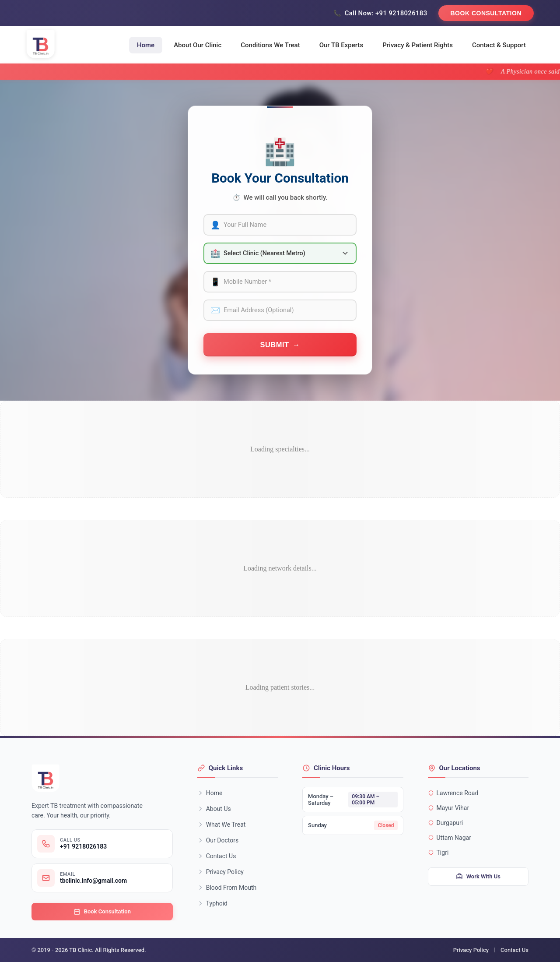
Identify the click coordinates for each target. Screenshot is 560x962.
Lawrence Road (453, 793)
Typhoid (212, 903)
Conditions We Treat (270, 45)
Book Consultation (486, 13)
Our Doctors (218, 840)
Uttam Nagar (450, 838)
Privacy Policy (220, 872)
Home (146, 45)
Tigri (438, 853)
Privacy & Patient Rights (418, 45)
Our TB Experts (341, 45)
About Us (214, 809)
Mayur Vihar (449, 808)
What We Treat (222, 825)
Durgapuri (446, 823)
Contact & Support (499, 45)
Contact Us (217, 856)
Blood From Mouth (227, 888)
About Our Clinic (198, 45)
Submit (274, 345)
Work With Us (478, 877)
